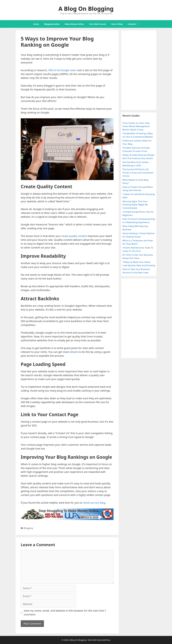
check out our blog (94, 503)
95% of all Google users (62, 70)
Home (36, 24)
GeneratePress (104, 640)
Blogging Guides (52, 24)
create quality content (74, 236)
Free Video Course (98, 24)
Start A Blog (117, 24)
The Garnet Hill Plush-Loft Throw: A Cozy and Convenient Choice (138, 173)
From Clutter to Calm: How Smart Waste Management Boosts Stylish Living (136, 126)
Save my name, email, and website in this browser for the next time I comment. (65, 613)
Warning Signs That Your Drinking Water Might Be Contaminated (135, 205)
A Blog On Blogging (86, 9)
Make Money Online (74, 24)
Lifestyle (135, 24)
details (74, 352)
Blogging (28, 528)
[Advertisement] (139, 70)
